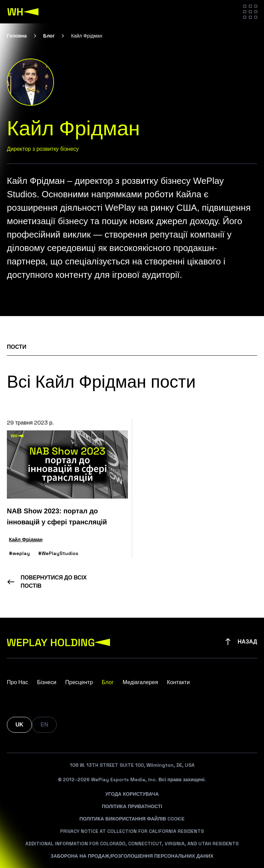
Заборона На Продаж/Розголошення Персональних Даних (132, 856)
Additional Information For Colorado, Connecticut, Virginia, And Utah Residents (132, 844)
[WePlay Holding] (23, 12)
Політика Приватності (132, 806)
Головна (17, 36)
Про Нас (18, 682)
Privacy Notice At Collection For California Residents (132, 831)
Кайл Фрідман (26, 540)
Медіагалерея (140, 682)
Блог (49, 36)
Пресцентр (79, 682)
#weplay (19, 553)
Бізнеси (47, 682)
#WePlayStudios (58, 553)
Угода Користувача (132, 794)
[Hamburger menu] (250, 12)
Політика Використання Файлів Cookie (132, 819)
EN (44, 725)
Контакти (179, 682)
